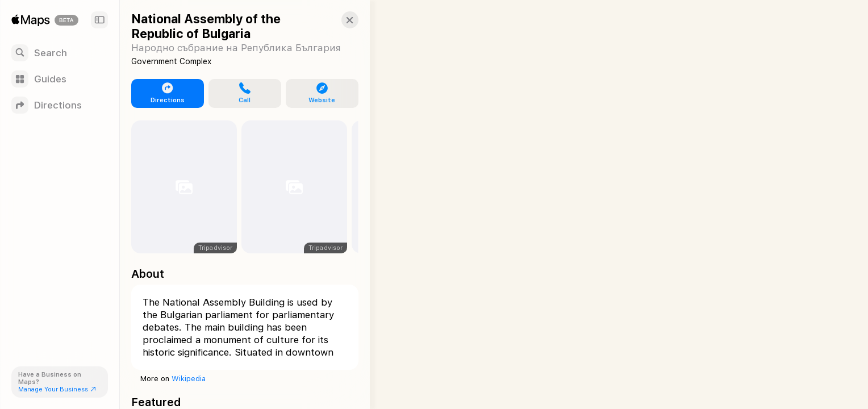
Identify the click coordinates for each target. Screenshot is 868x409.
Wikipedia (189, 379)
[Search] (60, 53)
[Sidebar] (99, 20)
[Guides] (60, 79)
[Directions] (60, 105)
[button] (339, 20)
